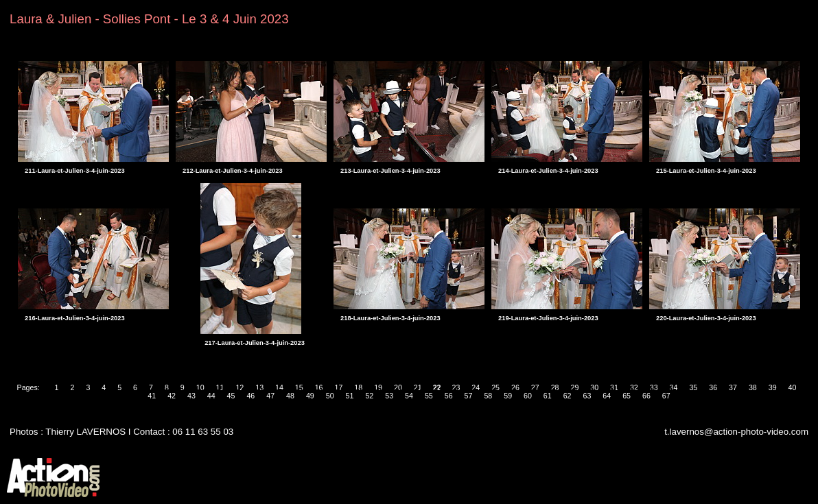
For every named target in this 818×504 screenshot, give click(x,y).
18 (358, 387)
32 (634, 387)
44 (211, 396)
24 (476, 387)
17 (339, 387)
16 (319, 387)
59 (508, 396)
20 (398, 387)
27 (535, 387)
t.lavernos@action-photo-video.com (736, 432)
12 (239, 387)
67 (666, 396)
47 (270, 396)
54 (409, 396)
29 (574, 387)
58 (488, 396)
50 (330, 396)
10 (200, 387)
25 (495, 387)
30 (594, 387)
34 (674, 387)
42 (172, 396)
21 (418, 387)
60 (528, 396)
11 (220, 387)
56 (449, 396)
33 (654, 387)
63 (587, 396)
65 (627, 396)
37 (733, 387)
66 (646, 396)
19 (378, 387)
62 (568, 396)
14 (279, 387)
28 (555, 387)
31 (614, 387)
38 (753, 387)
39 (773, 387)
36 (713, 387)
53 (389, 396)
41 (152, 396)
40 (793, 387)
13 (259, 387)
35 (693, 387)
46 (250, 396)
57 (469, 396)
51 (350, 396)
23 (456, 387)
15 (299, 387)
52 (369, 396)
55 (429, 396)
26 (515, 387)
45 (231, 396)
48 (290, 396)
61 (548, 396)
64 (607, 396)
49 (310, 396)
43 (191, 396)
